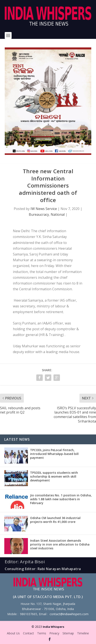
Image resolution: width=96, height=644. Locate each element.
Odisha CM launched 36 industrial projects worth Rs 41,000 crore (55, 520)
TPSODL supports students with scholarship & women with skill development (54, 476)
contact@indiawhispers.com (69, 614)
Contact (28, 633)
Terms (42, 633)
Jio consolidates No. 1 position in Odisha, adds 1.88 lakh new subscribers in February (61, 499)
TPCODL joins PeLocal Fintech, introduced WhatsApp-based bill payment (54, 454)
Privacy (54, 633)
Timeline (83, 633)
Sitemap (68, 633)
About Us (13, 633)
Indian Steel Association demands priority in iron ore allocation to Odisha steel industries (60, 544)
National (58, 214)
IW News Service (44, 209)
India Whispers (53, 627)
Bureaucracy (39, 214)
